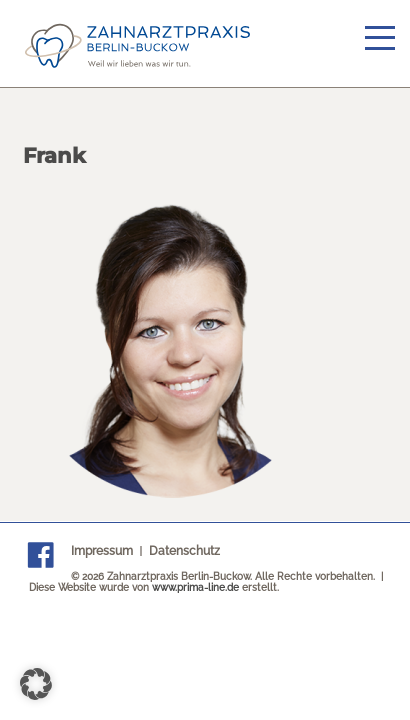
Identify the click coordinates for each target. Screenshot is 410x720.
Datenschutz (184, 551)
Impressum (102, 551)
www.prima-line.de (195, 587)
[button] (36, 684)
